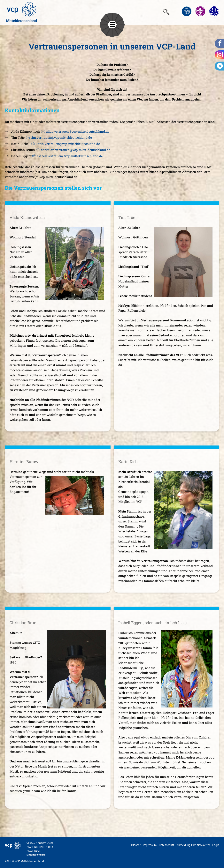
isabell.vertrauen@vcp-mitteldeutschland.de (70, 156)
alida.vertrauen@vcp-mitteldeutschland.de (78, 131)
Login (216, 845)
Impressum (150, 845)
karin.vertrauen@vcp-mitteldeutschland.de (68, 144)
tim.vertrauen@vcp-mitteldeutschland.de (61, 137)
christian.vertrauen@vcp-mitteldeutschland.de (76, 150)
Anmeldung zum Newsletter (193, 845)
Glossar (136, 845)
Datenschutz (167, 845)
